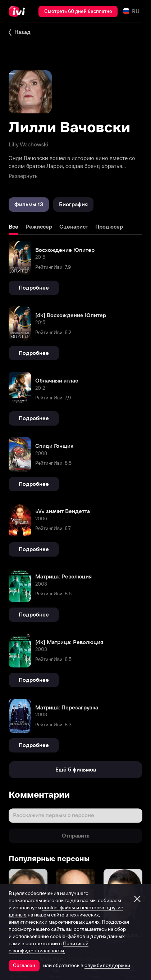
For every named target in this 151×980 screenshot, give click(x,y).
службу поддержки (107, 965)
